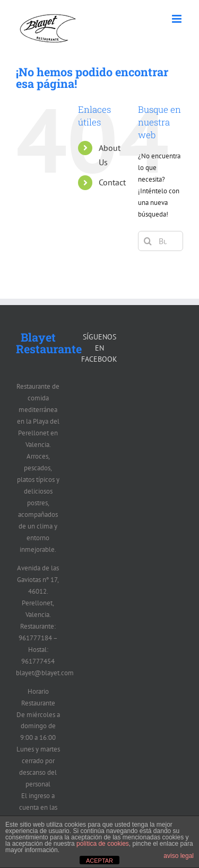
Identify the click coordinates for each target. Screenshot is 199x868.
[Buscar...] (161, 241)
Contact (112, 182)
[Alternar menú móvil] (178, 19)
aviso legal (179, 856)
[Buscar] (148, 241)
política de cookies (103, 844)
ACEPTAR (99, 861)
